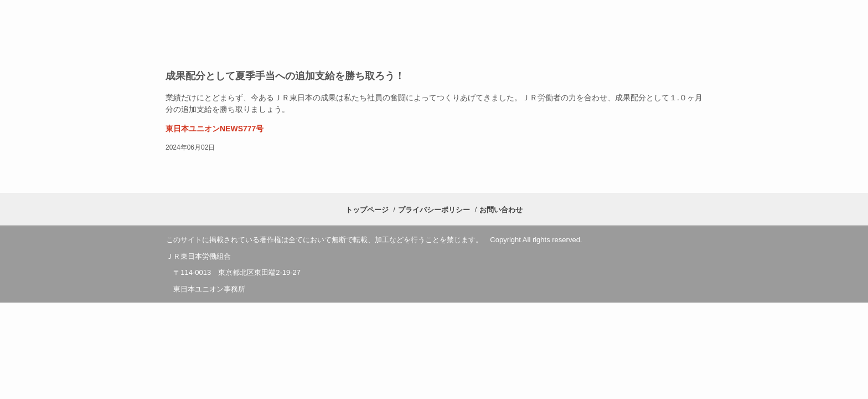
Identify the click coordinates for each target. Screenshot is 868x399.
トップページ (367, 210)
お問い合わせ (501, 210)
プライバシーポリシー (434, 210)
